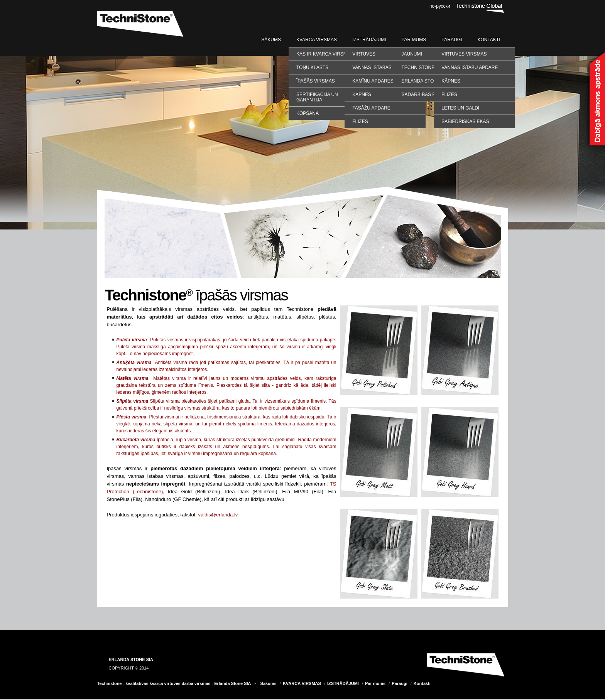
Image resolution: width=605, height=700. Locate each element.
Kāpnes (362, 94)
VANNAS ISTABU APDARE (470, 67)
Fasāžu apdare (371, 108)
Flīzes (360, 121)
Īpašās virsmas (316, 81)
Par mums (414, 40)
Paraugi (452, 40)
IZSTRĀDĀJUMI (369, 40)
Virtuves (364, 54)
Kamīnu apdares (373, 81)
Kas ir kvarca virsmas (325, 54)
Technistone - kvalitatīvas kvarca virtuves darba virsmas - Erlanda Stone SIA (174, 683)
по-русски (440, 6)
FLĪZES (449, 94)
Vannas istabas (372, 67)
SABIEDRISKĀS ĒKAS (465, 121)
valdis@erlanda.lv (218, 515)
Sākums (271, 40)
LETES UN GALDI (460, 108)
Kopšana (308, 113)
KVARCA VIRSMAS (317, 40)
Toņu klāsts (312, 67)
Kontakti (489, 40)
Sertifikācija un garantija (317, 97)
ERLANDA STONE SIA (131, 660)
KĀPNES (451, 81)
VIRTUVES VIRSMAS (464, 54)
